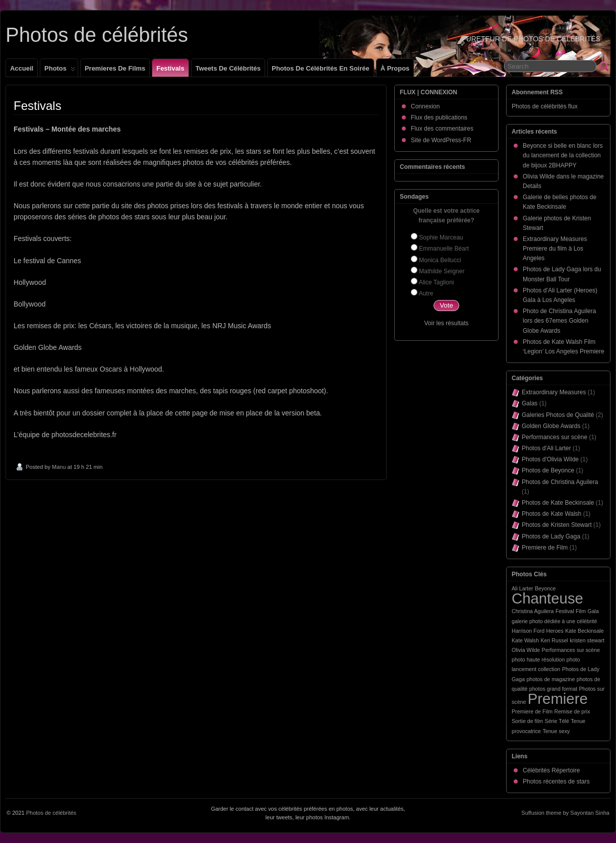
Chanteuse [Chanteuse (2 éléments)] (547, 598)
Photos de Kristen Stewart (557, 525)
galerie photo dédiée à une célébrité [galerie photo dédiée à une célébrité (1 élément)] (554, 621)
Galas (530, 403)
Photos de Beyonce (548, 470)
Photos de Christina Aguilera (560, 482)
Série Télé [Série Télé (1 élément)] (557, 721)
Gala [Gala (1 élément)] (593, 611)
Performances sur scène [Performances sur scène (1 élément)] (571, 650)
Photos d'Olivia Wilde (550, 459)
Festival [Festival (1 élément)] (565, 611)
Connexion (425, 106)
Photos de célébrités (97, 35)
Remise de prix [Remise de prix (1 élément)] (572, 711)
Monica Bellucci (440, 260)
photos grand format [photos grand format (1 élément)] (553, 689)
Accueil (22, 68)
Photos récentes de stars (556, 781)
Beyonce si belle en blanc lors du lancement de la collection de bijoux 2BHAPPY (563, 155)
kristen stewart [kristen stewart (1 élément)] (587, 640)
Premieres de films (115, 68)
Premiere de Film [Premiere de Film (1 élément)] (532, 711)
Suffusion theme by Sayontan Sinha (565, 813)
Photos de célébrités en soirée (321, 68)
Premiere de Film (545, 548)
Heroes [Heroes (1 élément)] (555, 631)
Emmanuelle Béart (444, 249)
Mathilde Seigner (442, 271)
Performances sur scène (555, 437)
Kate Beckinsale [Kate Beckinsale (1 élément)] (584, 631)
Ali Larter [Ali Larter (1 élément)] (522, 588)
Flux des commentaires (442, 129)
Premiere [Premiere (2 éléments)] (558, 699)
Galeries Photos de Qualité (558, 415)
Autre (426, 293)
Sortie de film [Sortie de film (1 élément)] (527, 721)
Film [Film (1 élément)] (581, 611)
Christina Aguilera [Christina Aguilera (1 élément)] (533, 611)
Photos (60, 71)
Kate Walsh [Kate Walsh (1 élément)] (525, 640)
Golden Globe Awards (551, 426)
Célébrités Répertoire (551, 770)
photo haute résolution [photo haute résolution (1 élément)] (538, 659)
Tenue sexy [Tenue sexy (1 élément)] (556, 731)
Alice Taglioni (437, 282)
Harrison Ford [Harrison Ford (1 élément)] (528, 631)
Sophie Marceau (441, 237)
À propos (395, 68)
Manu (59, 467)
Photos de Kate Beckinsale (558, 503)
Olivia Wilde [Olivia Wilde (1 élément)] (526, 650)
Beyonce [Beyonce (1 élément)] (545, 588)
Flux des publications (439, 117)
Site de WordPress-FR (441, 140)
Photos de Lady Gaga (551, 536)
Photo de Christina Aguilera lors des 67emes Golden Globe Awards (559, 321)
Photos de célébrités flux (545, 106)
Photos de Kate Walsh (551, 514)
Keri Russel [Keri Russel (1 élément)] (554, 640)
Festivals (170, 68)
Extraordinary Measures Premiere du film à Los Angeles (555, 249)
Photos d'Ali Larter (546, 448)
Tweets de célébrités (228, 68)
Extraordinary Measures (554, 392)
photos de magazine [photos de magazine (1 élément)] (550, 679)
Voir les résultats (446, 323)
